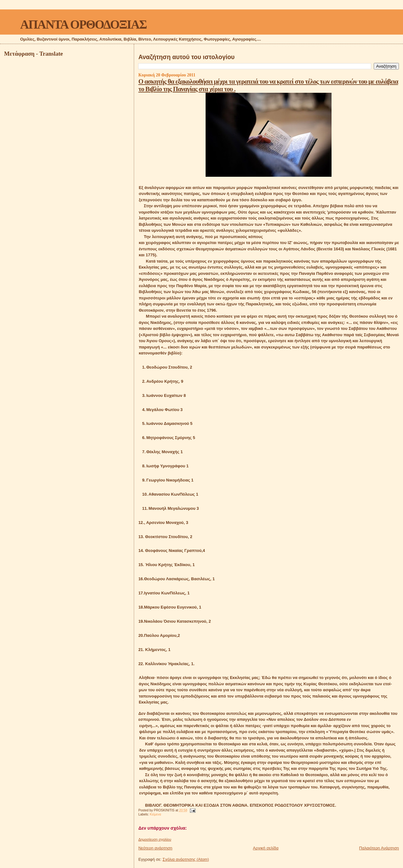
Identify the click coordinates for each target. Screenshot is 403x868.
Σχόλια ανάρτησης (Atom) (186, 859)
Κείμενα (156, 814)
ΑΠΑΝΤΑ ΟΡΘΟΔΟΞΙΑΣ (83, 24)
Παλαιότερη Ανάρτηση (379, 848)
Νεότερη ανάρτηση (155, 848)
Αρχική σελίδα (266, 848)
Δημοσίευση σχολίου (155, 839)
